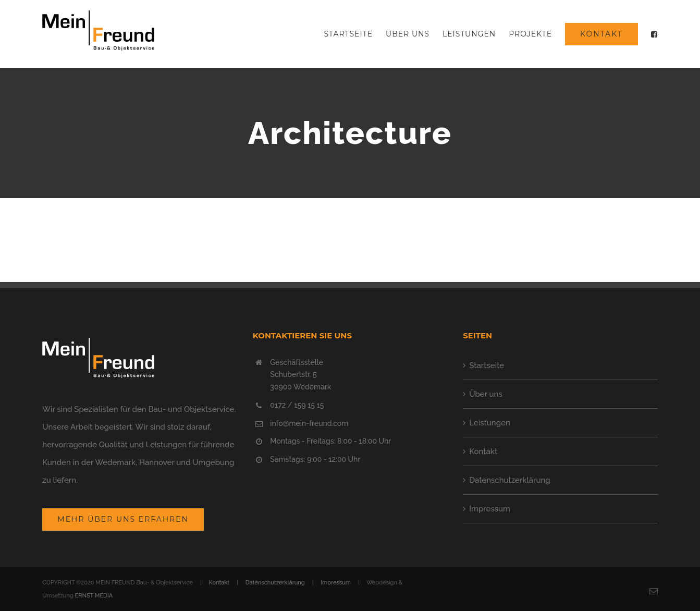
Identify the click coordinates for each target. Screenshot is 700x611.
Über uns (486, 394)
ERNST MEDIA (94, 596)
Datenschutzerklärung (510, 480)
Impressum (490, 509)
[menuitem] (355, 34)
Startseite (487, 365)
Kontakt (483, 451)
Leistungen (490, 423)
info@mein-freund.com (309, 423)
